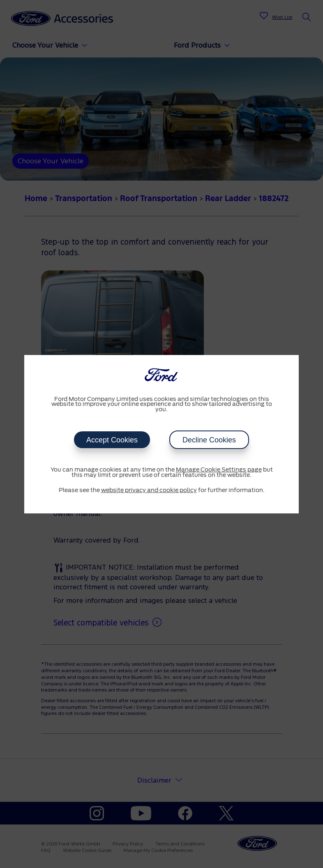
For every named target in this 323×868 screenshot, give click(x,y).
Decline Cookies (209, 440)
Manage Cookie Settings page (219, 470)
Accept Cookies (112, 440)
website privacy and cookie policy (149, 490)
